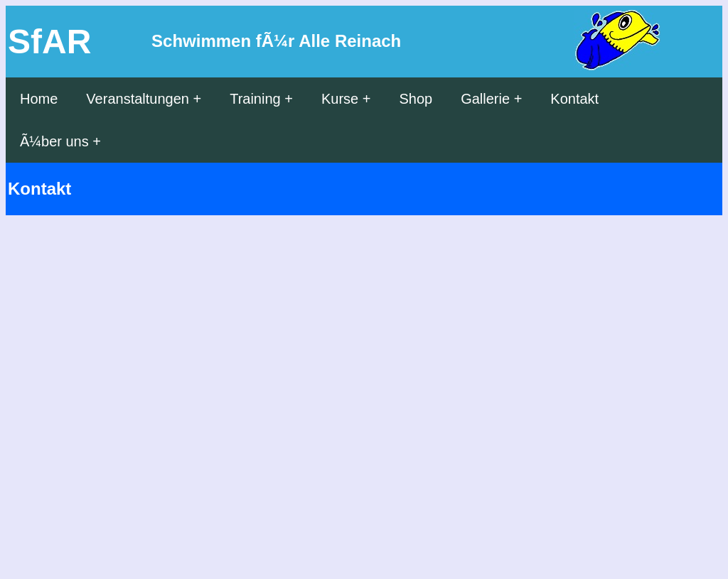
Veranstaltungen (138, 99)
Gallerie (485, 99)
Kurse (340, 99)
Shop (416, 99)
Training (255, 99)
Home (39, 99)
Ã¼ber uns (54, 141)
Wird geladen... (276, 393)
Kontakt (574, 99)
